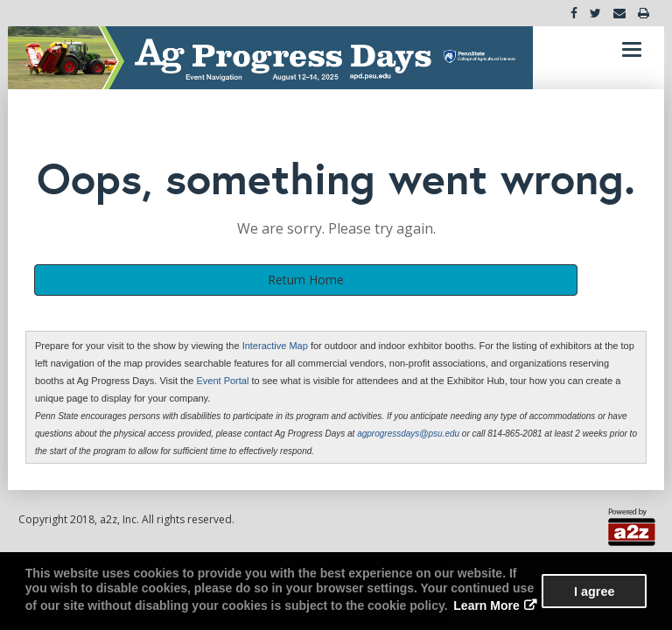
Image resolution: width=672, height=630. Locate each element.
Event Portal (224, 381)
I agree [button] (594, 591)
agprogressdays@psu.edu (408, 434)
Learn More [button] (486, 605)
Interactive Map (276, 346)
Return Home (306, 280)
